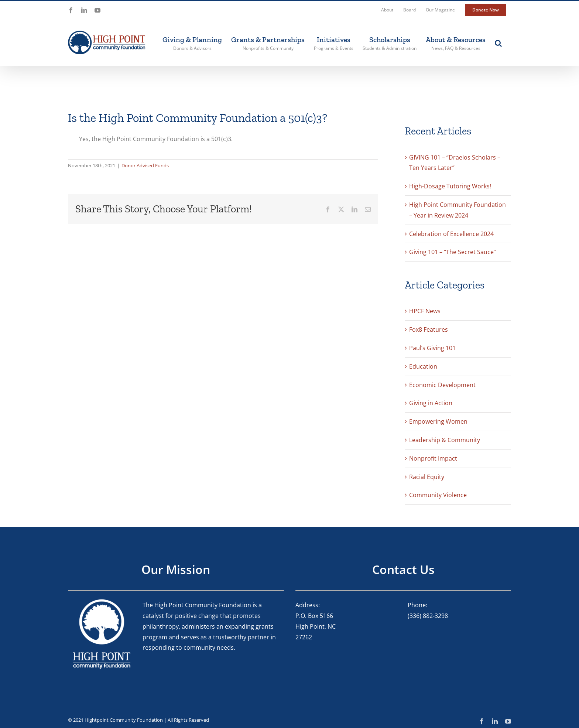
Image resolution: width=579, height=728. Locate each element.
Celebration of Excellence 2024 (451, 234)
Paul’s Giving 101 (432, 348)
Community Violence (438, 495)
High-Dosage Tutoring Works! (450, 186)
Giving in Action (431, 403)
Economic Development (442, 385)
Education (423, 366)
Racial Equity (427, 477)
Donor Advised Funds (145, 165)
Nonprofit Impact (433, 458)
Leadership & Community (445, 440)
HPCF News (425, 311)
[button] (498, 42)
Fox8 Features (429, 329)
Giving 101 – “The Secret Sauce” (453, 252)
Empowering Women (438, 421)
